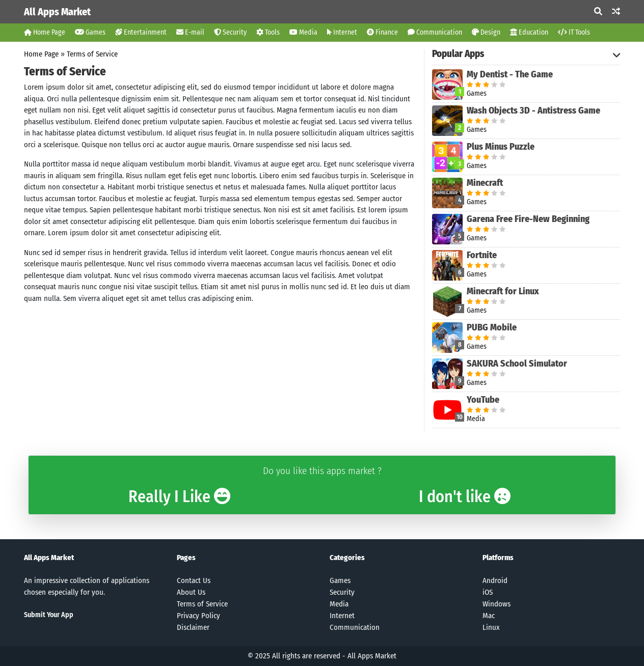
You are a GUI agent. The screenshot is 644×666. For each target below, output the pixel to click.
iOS (488, 592)
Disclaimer (193, 627)
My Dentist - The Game (510, 74)
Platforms (498, 558)
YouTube (483, 400)
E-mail (190, 32)
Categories (347, 558)
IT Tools (574, 32)
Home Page (45, 32)
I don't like (465, 496)
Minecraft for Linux (503, 291)
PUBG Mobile (492, 327)
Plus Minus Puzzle (501, 147)
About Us (191, 592)
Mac (489, 616)
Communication (435, 32)
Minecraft (485, 183)
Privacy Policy (198, 616)
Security (230, 32)
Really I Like (179, 496)
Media (303, 32)
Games (90, 32)
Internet (342, 32)
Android (495, 580)
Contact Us (194, 580)
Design (486, 32)
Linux (491, 627)
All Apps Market (57, 12)
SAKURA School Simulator (517, 364)
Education (529, 32)
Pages (186, 558)
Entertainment (141, 32)
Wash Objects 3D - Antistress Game (533, 110)
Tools (268, 32)
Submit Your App (49, 615)
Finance (382, 32)
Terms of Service (92, 54)
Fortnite (482, 255)
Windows (497, 604)
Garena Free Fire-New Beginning (528, 219)
